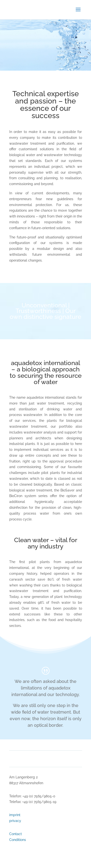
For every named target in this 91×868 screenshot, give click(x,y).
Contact (16, 834)
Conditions (18, 840)
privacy (15, 821)
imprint (15, 815)
